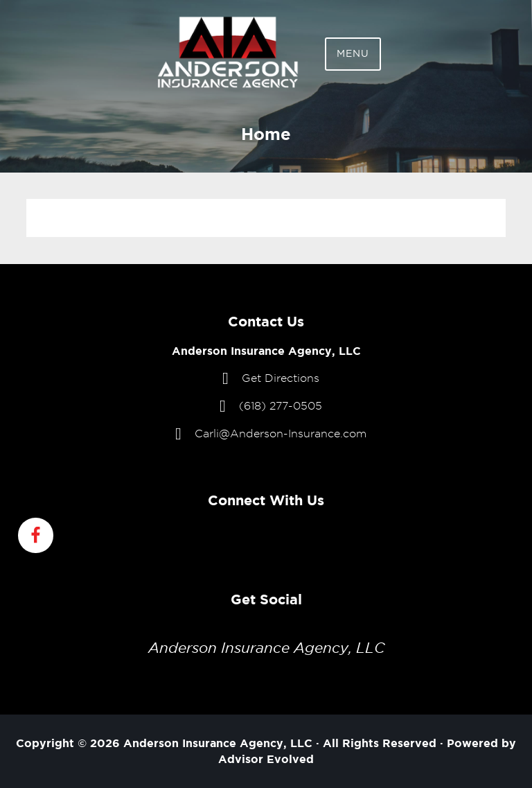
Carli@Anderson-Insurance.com (281, 434)
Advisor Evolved (266, 759)
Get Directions (281, 378)
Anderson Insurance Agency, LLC (266, 648)
